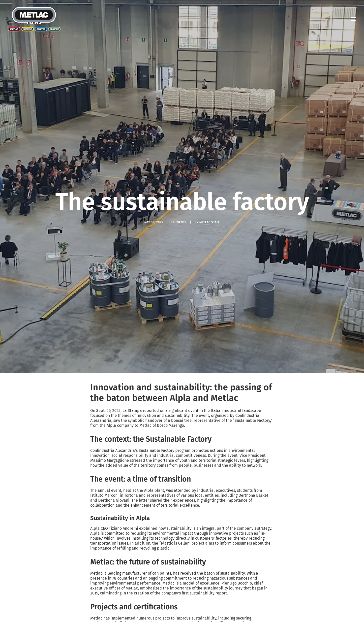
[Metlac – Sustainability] (34, 19)
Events (181, 194)
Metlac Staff (210, 194)
